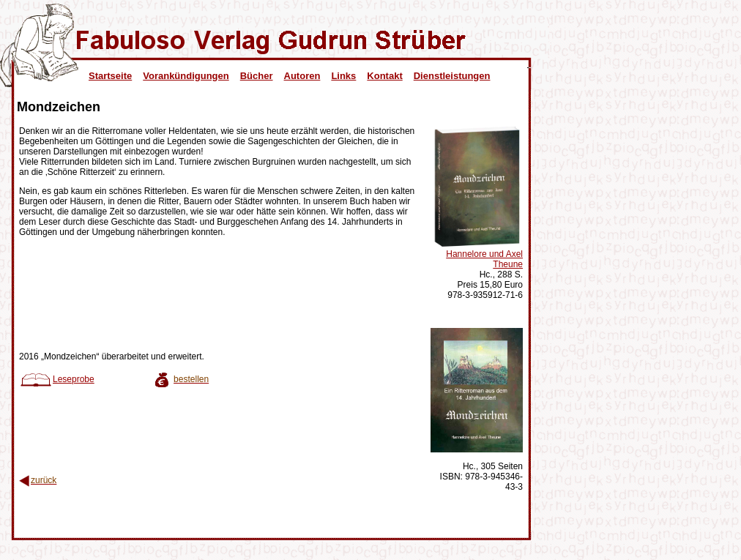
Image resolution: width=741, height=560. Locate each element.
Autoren (302, 76)
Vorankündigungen (186, 76)
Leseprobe (57, 379)
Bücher (257, 76)
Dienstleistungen (452, 76)
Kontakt (384, 76)
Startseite (110, 76)
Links (343, 76)
